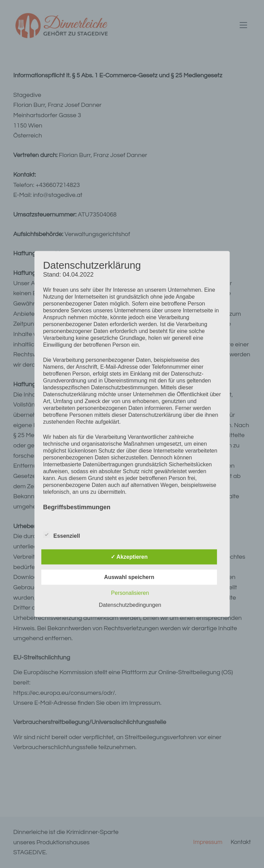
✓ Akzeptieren (129, 557)
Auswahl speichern (129, 577)
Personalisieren (130, 593)
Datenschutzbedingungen (130, 605)
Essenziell (61, 534)
